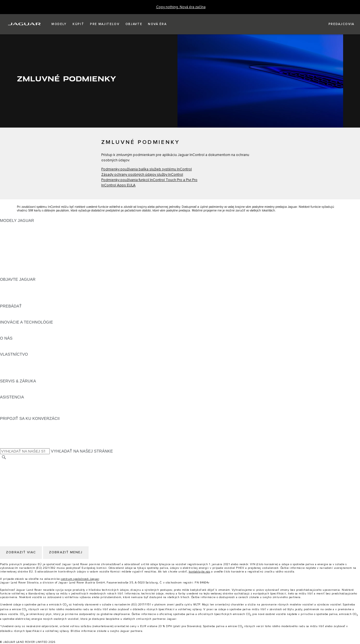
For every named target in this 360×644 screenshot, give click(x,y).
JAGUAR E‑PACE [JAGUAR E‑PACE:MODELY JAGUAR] (16, 231)
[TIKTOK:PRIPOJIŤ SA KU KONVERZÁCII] (9, 429)
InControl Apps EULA (118, 185)
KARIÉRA (9, 474)
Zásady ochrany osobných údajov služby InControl (142, 175)
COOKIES (9, 485)
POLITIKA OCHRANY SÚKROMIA (31, 479)
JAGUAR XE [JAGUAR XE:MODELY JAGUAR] (11, 247)
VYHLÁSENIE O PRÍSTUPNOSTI (30, 501)
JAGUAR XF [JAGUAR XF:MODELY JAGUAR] (11, 253)
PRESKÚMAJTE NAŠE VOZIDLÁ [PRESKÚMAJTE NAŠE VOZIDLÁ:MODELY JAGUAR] (30, 258)
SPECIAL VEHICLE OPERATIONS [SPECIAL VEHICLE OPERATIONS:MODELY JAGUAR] (31, 269)
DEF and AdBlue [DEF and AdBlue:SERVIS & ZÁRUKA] (15, 392)
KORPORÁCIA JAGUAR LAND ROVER (36, 495)
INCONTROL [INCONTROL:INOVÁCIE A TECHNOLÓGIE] (12, 327)
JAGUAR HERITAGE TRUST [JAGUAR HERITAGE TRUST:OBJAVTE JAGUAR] (26, 301)
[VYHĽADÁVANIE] (4, 457)
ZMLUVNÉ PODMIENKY (22, 490)
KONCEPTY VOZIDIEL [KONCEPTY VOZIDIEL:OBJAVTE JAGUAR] (21, 295)
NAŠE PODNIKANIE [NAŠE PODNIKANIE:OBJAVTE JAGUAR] (18, 290)
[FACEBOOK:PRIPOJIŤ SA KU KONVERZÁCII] (13, 440)
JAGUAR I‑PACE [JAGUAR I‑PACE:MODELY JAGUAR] (15, 237)
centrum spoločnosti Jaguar (80, 579)
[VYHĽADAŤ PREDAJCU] (336, 24)
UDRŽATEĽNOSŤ (16, 349)
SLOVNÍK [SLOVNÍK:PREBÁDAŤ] (9, 317)
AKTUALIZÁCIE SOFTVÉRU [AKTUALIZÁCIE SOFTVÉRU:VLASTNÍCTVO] (26, 376)
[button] (59, 24)
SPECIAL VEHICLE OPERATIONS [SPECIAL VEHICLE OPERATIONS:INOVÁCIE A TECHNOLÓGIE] (31, 333)
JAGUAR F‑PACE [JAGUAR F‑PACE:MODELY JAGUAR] (16, 226)
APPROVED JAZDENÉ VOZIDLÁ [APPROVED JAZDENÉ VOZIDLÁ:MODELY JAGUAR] (30, 263)
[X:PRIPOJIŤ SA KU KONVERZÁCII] (4, 445)
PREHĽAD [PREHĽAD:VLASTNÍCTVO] (10, 360)
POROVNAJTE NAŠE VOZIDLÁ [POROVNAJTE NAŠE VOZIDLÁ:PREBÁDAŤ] (29, 311)
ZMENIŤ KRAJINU (17, 463)
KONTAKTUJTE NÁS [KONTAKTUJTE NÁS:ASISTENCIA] (19, 408)
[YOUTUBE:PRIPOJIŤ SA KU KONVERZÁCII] (12, 434)
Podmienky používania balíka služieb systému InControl (147, 169)
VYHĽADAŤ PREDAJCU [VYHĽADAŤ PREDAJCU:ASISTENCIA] (22, 413)
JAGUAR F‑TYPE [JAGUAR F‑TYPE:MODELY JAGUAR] (16, 242)
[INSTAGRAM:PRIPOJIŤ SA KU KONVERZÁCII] (14, 424)
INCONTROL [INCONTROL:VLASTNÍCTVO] (12, 365)
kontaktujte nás (200, 572)
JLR (4, 344)
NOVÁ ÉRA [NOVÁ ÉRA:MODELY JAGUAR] (10, 274)
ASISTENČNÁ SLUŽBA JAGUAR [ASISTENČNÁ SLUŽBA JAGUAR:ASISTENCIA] (30, 402)
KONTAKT (9, 469)
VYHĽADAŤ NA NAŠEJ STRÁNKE (82, 451)
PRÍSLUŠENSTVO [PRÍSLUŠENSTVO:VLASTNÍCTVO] (17, 370)
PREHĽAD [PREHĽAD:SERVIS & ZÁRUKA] (10, 386)
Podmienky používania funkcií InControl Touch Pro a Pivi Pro (149, 180)
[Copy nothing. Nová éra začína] (181, 7)
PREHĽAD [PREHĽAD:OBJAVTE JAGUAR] (10, 285)
